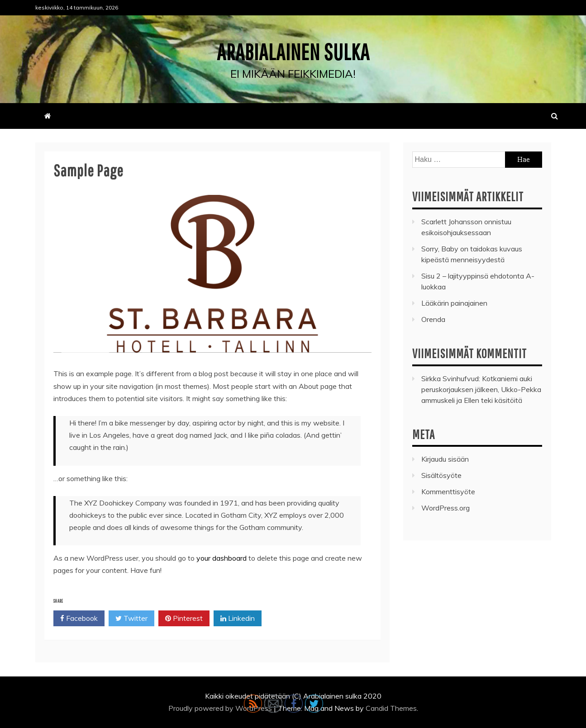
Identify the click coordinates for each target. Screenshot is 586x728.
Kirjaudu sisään (445, 459)
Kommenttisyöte (448, 492)
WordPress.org (445, 508)
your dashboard (222, 558)
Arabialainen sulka (293, 52)
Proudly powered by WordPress (221, 708)
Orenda (433, 319)
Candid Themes (391, 708)
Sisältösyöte (441, 475)
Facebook (79, 619)
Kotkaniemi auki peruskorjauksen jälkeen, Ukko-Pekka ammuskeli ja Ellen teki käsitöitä (481, 389)
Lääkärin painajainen (454, 303)
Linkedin (238, 619)
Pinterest (184, 619)
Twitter (131, 619)
